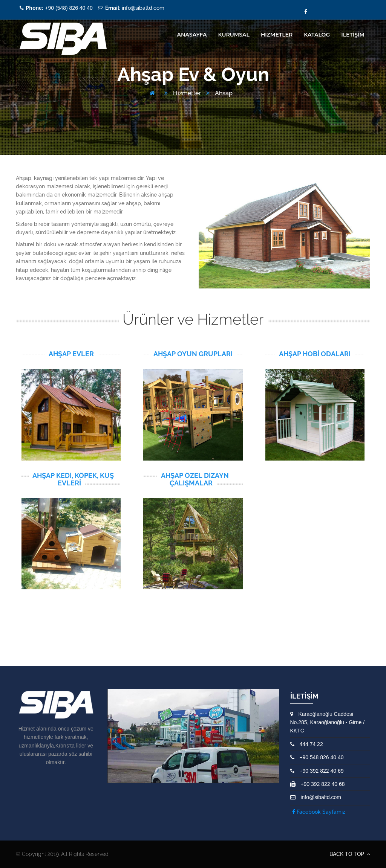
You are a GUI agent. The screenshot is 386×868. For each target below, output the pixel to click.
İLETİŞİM (353, 35)
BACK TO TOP (350, 854)
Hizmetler (183, 93)
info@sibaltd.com (135, 8)
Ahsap (219, 93)
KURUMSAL (234, 35)
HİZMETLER (277, 35)
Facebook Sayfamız (319, 812)
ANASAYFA (192, 35)
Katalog (317, 35)
